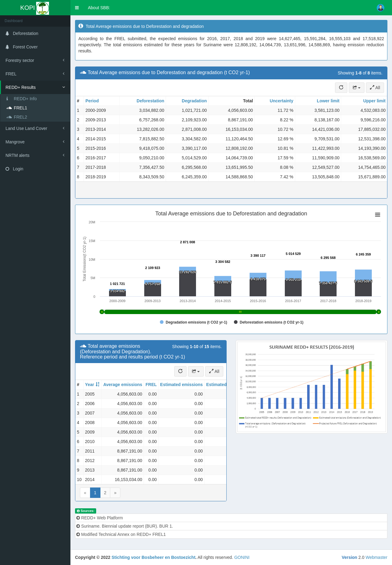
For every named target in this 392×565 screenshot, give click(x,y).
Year (90, 385)
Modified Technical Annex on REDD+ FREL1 (121, 534)
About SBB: (99, 8)
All (375, 88)
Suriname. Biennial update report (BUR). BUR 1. (125, 526)
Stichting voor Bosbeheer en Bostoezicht (153, 557)
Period (92, 101)
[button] (77, 8)
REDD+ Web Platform (100, 518)
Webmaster (377, 557)
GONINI (242, 557)
